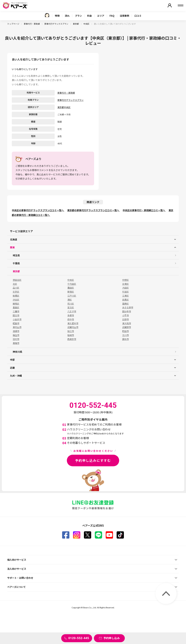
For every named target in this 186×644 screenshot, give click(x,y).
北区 (15, 284)
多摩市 (71, 315)
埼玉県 (16, 255)
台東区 (126, 284)
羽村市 (16, 339)
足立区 (71, 307)
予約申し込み (112, 638)
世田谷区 (17, 280)
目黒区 (126, 300)
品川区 (16, 288)
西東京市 (72, 339)
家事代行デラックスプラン (56, 24)
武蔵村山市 (73, 327)
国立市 (16, 315)
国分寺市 (127, 311)
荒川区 (71, 304)
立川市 (126, 335)
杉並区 (126, 292)
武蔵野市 (127, 327)
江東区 (126, 296)
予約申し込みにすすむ (93, 460)
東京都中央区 (64, 107)
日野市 (126, 319)
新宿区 (71, 292)
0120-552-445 (79, 638)
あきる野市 (128, 307)
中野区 (126, 280)
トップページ (13, 24)
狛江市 (71, 331)
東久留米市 (73, 323)
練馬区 (16, 304)
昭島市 (16, 323)
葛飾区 (126, 304)
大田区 (126, 288)
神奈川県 (17, 352)
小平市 (126, 315)
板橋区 (16, 296)
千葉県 (16, 263)
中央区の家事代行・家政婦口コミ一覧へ (144, 210)
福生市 (16, 335)
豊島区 (16, 307)
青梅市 (16, 343)
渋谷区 (16, 300)
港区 (70, 300)
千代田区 (72, 284)
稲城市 (71, 335)
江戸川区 (72, 296)
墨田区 (71, 288)
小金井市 (17, 319)
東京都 (76, 24)
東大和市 (127, 323)
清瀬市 (16, 331)
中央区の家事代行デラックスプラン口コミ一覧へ (38, 210)
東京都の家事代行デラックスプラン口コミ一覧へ (93, 210)
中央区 (87, 24)
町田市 (126, 331)
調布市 (126, 339)
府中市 (71, 319)
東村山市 (17, 327)
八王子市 (72, 311)
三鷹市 (16, 311)
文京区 (16, 292)
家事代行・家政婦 (32, 24)
